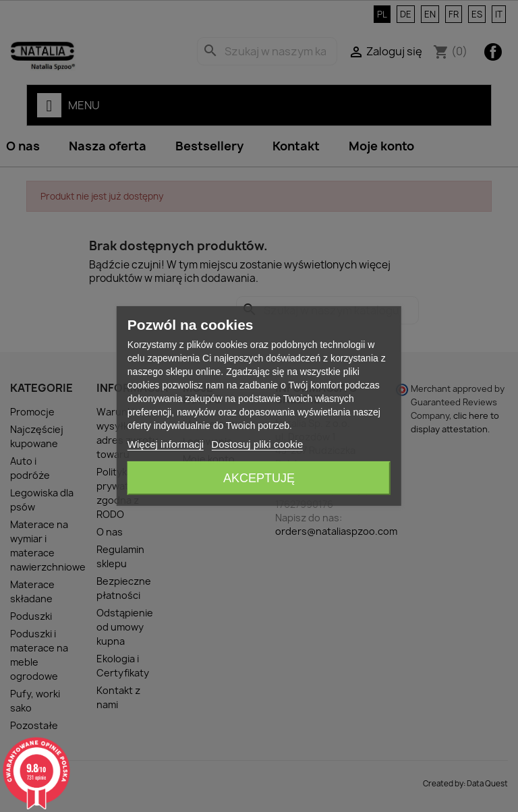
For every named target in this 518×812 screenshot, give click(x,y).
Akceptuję (259, 478)
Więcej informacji (166, 444)
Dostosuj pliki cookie (257, 444)
